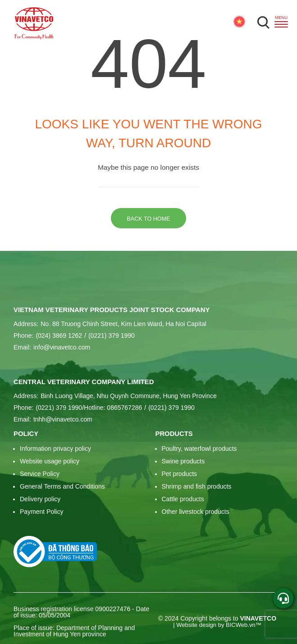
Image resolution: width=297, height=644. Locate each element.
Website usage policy (50, 461)
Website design (196, 625)
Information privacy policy (55, 449)
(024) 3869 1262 (59, 336)
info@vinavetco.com (62, 347)
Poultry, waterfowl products (199, 449)
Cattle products (183, 499)
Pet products (180, 474)
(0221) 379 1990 (110, 336)
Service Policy (40, 474)
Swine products (183, 461)
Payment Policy (41, 512)
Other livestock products (196, 512)
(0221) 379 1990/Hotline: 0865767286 (89, 408)
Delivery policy (40, 499)
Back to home (148, 219)
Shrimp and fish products (197, 486)
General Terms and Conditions (62, 486)
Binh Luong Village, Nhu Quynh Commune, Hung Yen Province (128, 396)
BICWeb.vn (241, 625)
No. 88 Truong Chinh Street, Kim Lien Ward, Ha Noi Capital (123, 324)
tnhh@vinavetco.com (63, 419)
